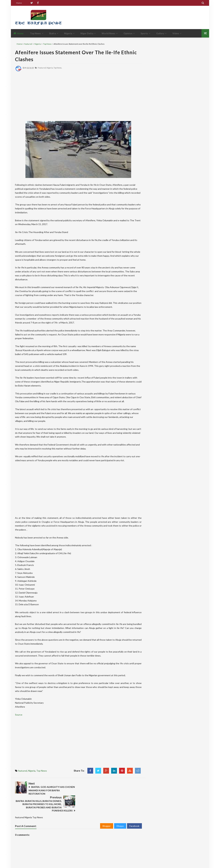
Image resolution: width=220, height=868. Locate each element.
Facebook (134, 812)
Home (19, 3)
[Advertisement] (145, 17)
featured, (42, 68)
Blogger (107, 812)
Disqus (120, 812)
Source (19, 715)
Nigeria (38, 44)
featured (28, 44)
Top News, (58, 68)
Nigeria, (50, 68)
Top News (47, 44)
